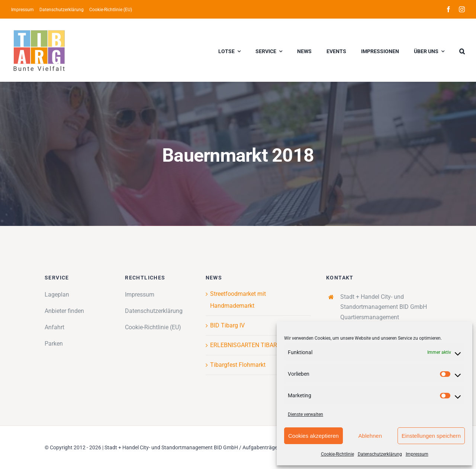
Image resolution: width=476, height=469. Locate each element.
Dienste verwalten (305, 414)
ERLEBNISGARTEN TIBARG (246, 345)
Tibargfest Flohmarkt (238, 365)
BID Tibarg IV (227, 325)
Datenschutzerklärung (380, 454)
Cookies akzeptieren (313, 436)
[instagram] (462, 9)
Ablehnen (370, 436)
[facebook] (448, 9)
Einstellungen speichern (431, 436)
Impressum (417, 454)
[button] (462, 50)
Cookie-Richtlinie (337, 454)
